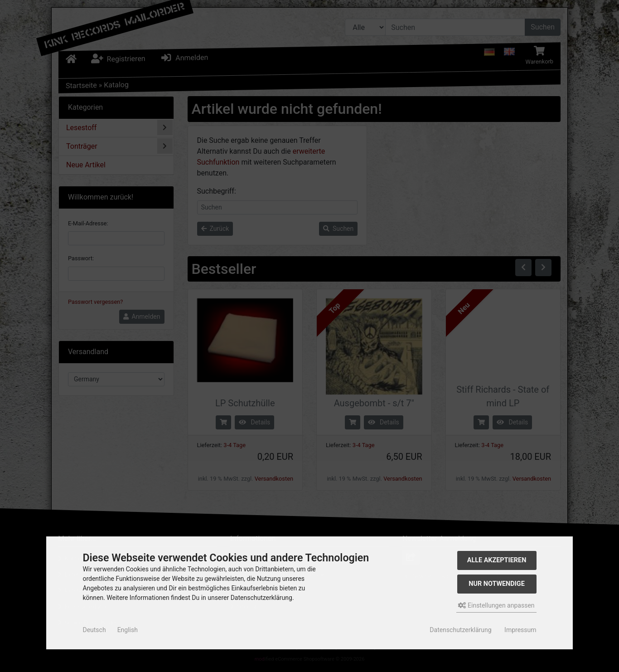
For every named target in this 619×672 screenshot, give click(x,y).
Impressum (520, 630)
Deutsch (94, 630)
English (128, 630)
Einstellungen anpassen (496, 605)
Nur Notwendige (496, 584)
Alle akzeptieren (497, 560)
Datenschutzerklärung (460, 630)
